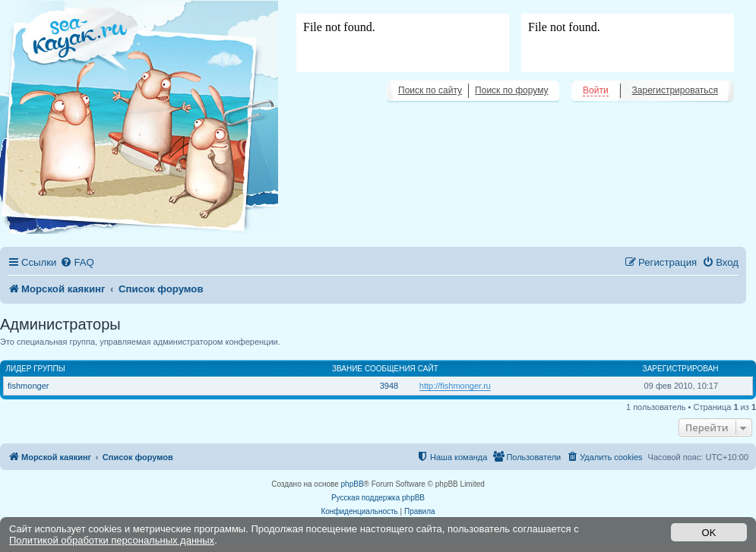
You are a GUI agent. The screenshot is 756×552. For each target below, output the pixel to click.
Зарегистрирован (681, 369)
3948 (389, 386)
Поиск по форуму (511, 90)
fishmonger (28, 386)
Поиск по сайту (430, 90)
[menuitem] (77, 262)
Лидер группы (36, 369)
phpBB (353, 484)
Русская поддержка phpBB (378, 498)
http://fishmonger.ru (455, 386)
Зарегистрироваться (675, 90)
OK (709, 533)
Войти (596, 90)
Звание (347, 369)
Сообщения (390, 369)
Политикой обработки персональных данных (112, 540)
